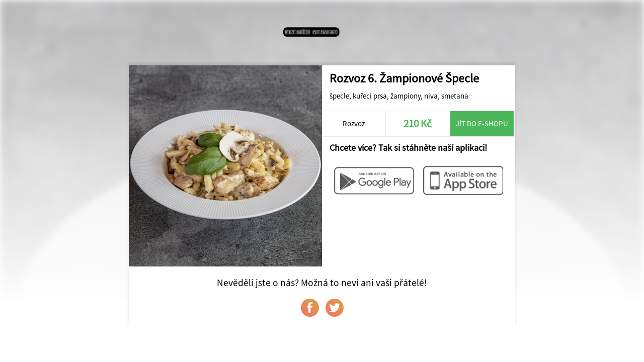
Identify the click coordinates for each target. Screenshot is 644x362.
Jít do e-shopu (482, 123)
